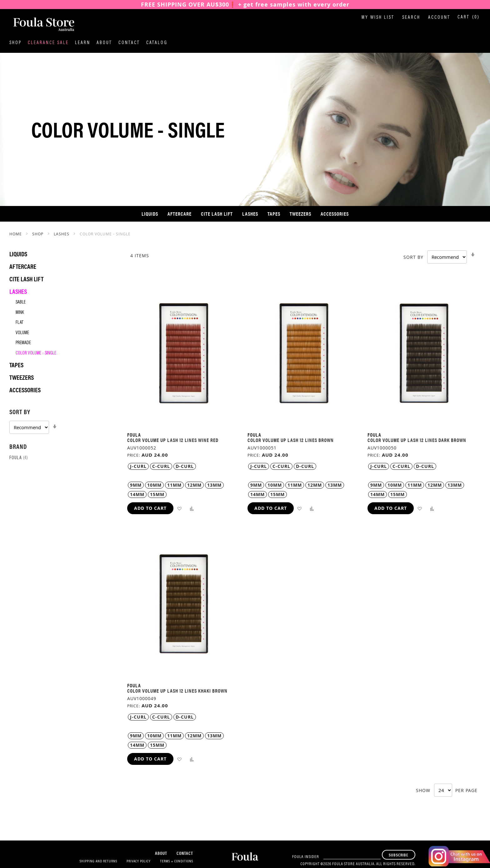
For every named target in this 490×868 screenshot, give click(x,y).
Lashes (62, 234)
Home (16, 234)
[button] (179, 508)
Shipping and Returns (98, 861)
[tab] (62, 420)
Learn (83, 43)
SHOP (38, 234)
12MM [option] (194, 485)
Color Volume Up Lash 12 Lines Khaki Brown (177, 691)
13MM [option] (214, 485)
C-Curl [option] (161, 466)
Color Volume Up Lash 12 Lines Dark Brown (417, 440)
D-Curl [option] (185, 466)
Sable (21, 302)
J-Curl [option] (138, 466)
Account (439, 18)
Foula (19, 458)
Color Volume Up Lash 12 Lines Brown (291, 440)
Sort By (413, 257)
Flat (20, 323)
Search (411, 18)
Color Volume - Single (36, 353)
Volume (22, 333)
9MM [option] (136, 485)
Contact (129, 43)
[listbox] (184, 466)
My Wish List (378, 18)
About (104, 43)
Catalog (157, 43)
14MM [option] (137, 494)
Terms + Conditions (177, 861)
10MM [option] (154, 485)
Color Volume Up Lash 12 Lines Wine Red (173, 440)
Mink (20, 313)
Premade (23, 343)
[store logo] (41, 25)
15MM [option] (157, 494)
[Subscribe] (399, 855)
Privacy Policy (139, 861)
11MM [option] (174, 485)
